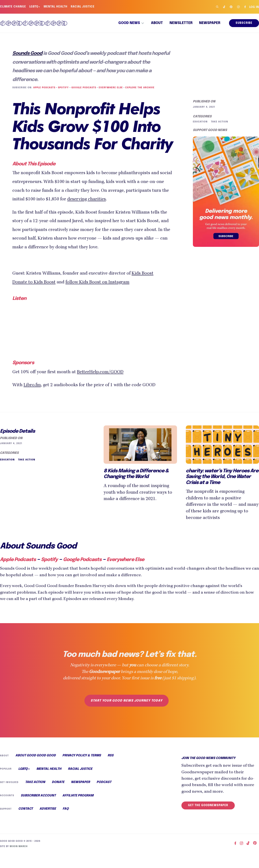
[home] (34, 23)
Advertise (47, 809)
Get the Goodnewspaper (208, 805)
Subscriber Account (38, 796)
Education (200, 122)
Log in (254, 7)
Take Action (219, 122)
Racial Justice (83, 7)
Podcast (103, 782)
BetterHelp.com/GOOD (104, 372)
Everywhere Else (110, 88)
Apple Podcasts (44, 88)
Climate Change (13, 7)
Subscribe (244, 23)
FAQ (65, 809)
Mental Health (56, 7)
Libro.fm (32, 385)
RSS (110, 755)
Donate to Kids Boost (35, 283)
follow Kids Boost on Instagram (102, 283)
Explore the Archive (138, 88)
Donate (57, 782)
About (157, 23)
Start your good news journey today (126, 700)
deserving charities (133, 200)
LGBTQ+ (35, 7)
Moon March (18, 846)
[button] (131, 23)
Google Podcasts (83, 88)
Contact (26, 809)
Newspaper (210, 23)
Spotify (63, 88)
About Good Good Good (35, 755)
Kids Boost (149, 274)
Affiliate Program (78, 796)
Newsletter (181, 23)
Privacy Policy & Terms (81, 755)
